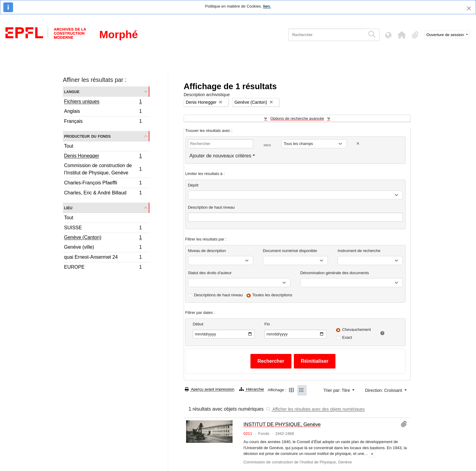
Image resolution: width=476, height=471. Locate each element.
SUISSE (103, 229)
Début (198, 324)
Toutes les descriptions (272, 295)
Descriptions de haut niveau (218, 295)
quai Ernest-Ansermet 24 (103, 258)
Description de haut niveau (211, 207)
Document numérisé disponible (290, 251)
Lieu (68, 208)
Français (103, 122)
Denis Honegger (103, 156)
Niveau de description (207, 251)
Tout (69, 146)
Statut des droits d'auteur (210, 273)
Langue (72, 91)
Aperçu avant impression (210, 389)
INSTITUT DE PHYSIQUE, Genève (282, 424)
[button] (402, 35)
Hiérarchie (252, 389)
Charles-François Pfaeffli (103, 184)
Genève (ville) (103, 248)
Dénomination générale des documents (335, 273)
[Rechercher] (327, 35)
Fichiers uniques (103, 102)
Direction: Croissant (384, 390)
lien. (267, 6)
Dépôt (193, 185)
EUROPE (103, 268)
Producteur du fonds (87, 136)
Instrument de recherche (359, 251)
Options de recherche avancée (297, 118)
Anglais (103, 112)
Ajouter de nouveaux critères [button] (220, 156)
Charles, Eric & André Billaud (103, 193)
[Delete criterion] (358, 144)
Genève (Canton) (103, 238)
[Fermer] (469, 8)
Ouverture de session (446, 35)
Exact (347, 337)
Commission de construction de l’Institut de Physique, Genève (103, 169)
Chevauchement (357, 330)
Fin (267, 324)
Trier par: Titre (337, 390)
